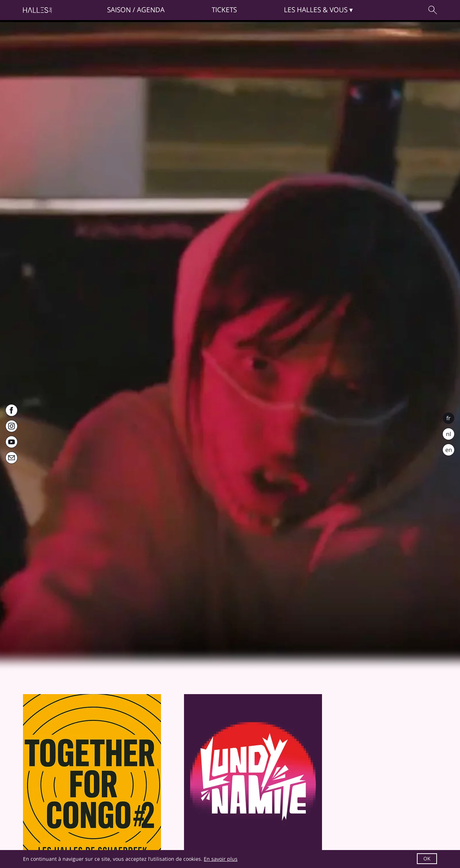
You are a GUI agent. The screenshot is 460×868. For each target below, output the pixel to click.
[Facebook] (11, 410)
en (449, 450)
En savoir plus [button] (221, 859)
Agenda (151, 10)
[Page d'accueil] (37, 10)
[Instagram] (11, 426)
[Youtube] (11, 442)
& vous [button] (316, 10)
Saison (119, 10)
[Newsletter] (11, 458)
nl (448, 434)
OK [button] (427, 858)
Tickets (224, 10)
